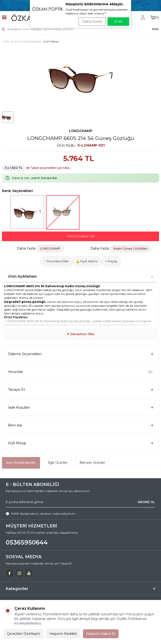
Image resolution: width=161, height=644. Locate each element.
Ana (6, 41)
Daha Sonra (92, 21)
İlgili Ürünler (58, 463)
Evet (118, 21)
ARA (155, 29)
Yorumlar (80, 372)
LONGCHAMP (81, 131)
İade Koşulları (80, 408)
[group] (80, 76)
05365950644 (27, 542)
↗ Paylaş (111, 261)
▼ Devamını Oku (81, 334)
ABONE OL (146, 502)
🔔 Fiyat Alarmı (87, 261)
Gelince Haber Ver (81, 236)
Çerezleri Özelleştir (24, 634)
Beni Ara (80, 425)
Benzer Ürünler (92, 463)
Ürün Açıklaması (80, 276)
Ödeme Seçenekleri (80, 354)
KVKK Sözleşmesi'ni (25, 514)
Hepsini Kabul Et (101, 634)
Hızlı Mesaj (80, 443)
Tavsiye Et (80, 390)
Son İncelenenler (21, 463)
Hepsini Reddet (63, 634)
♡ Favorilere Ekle (56, 261)
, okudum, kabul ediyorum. (41, 514)
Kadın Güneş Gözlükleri (26, 41)
